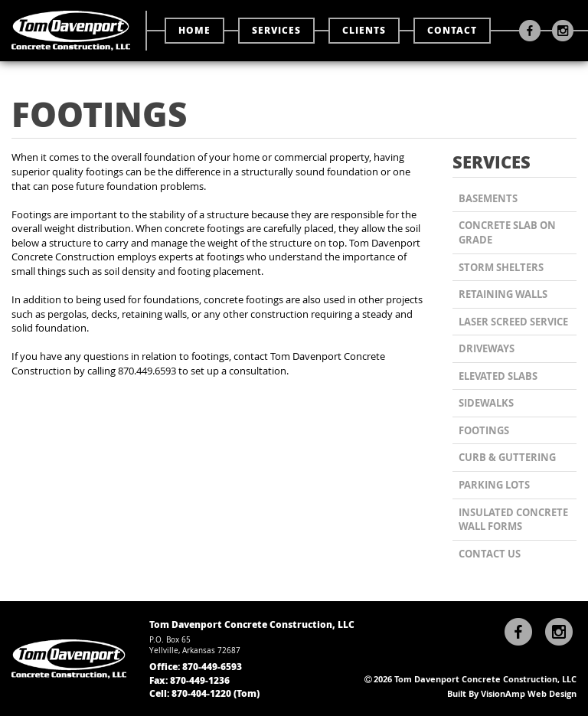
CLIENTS (364, 30)
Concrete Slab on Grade (507, 232)
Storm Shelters (501, 267)
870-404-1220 (201, 693)
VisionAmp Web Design (529, 693)
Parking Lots (494, 485)
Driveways (487, 348)
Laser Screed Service (513, 322)
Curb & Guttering (507, 457)
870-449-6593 (212, 667)
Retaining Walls (503, 294)
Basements (488, 198)
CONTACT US (490, 554)
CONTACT (452, 30)
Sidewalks (486, 403)
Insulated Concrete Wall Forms (513, 520)
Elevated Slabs (498, 376)
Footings (484, 430)
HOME (194, 30)
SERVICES (276, 30)
